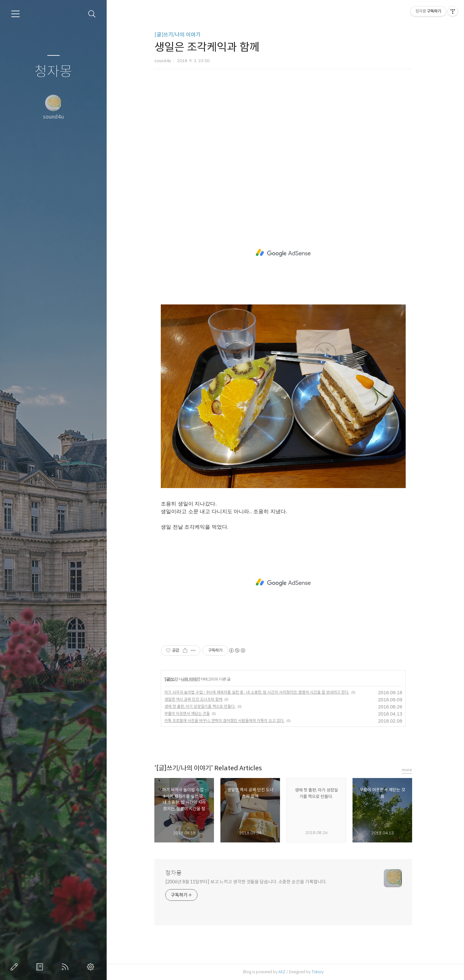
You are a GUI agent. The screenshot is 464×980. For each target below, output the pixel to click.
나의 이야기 (192, 679)
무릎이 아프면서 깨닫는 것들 (189, 713)
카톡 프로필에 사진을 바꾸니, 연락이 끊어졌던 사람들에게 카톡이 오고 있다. (227, 721)
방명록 (41, 967)
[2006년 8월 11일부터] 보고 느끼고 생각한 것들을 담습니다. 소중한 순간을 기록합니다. (248, 882)
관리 (92, 967)
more (409, 770)
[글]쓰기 (173, 679)
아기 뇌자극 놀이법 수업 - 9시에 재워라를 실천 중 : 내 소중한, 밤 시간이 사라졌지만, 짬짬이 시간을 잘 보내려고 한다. (259, 692)
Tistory (320, 972)
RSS (66, 967)
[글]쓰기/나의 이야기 (180, 35)
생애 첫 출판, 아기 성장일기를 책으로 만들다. (202, 706)
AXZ (284, 972)
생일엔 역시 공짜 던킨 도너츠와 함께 (196, 699)
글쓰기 (15, 967)
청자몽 (53, 72)
